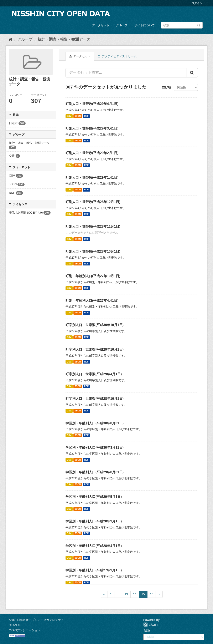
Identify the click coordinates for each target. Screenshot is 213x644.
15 (143, 594)
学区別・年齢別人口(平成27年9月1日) (94, 570)
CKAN (150, 625)
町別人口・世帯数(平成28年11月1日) (93, 226)
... (118, 594)
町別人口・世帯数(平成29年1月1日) (92, 178)
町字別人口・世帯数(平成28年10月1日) (95, 399)
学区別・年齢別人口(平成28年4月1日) (94, 546)
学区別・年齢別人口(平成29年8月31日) (95, 472)
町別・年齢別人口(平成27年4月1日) (92, 301)
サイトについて (145, 25)
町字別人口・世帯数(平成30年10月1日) (95, 325)
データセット (101, 25)
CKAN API (15, 625)
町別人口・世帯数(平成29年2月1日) (92, 153)
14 (135, 594)
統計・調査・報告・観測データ (64, 39)
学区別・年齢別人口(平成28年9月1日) (94, 521)
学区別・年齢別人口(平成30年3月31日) (95, 448)
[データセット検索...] (126, 73)
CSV (69, 116)
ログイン (197, 3)
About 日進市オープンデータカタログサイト (38, 620)
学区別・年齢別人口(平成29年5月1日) (94, 497)
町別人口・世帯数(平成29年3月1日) (92, 128)
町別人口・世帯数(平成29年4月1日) (92, 104)
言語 (146, 631)
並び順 (166, 87)
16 (152, 594)
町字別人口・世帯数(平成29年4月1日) (94, 374)
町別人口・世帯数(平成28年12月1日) (93, 202)
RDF (86, 116)
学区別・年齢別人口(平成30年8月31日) (95, 423)
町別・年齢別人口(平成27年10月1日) (93, 276)
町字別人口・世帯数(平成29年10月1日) (95, 349)
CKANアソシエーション (24, 630)
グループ (122, 25)
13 (126, 594)
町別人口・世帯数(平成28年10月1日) (93, 251)
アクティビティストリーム (117, 56)
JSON (78, 116)
